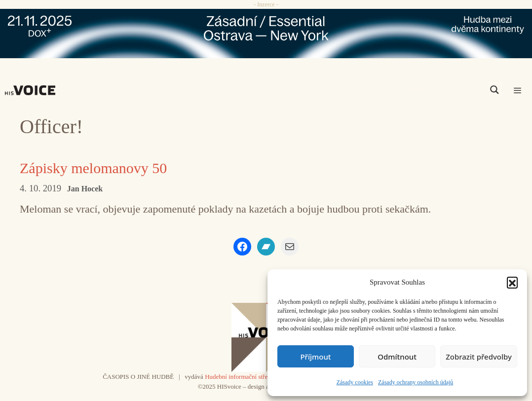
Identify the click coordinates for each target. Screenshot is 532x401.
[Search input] (448, 90)
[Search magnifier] (494, 90)
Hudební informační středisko (243, 377)
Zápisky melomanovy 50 (93, 168)
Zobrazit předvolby (479, 357)
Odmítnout (397, 357)
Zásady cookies (355, 382)
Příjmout (315, 357)
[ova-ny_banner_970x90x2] (266, 34)
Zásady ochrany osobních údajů (416, 382)
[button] (512, 282)
